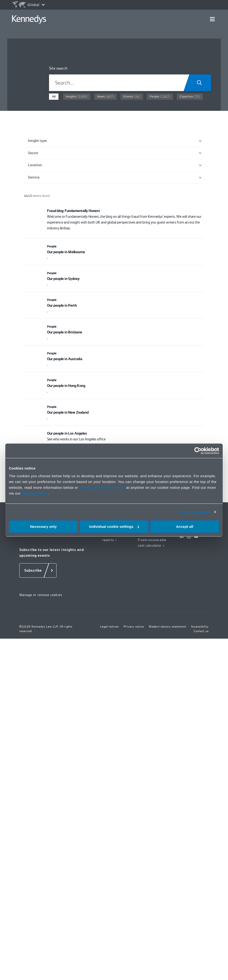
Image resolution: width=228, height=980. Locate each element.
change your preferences (102, 487)
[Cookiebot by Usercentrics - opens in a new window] (198, 451)
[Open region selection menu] (28, 5)
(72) (190, 96)
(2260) (77, 96)
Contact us (201, 631)
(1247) (160, 96)
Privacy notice (35, 493)
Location (115, 165)
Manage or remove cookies (41, 595)
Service (115, 177)
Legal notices (110, 627)
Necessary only (43, 526)
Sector (115, 153)
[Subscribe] (38, 570)
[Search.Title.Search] (201, 83)
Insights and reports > (112, 537)
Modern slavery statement (167, 627)
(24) (132, 96)
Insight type (115, 141)
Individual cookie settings (114, 526)
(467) (105, 96)
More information (195, 512)
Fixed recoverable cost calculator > (152, 543)
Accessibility (200, 627)
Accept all (185, 526)
